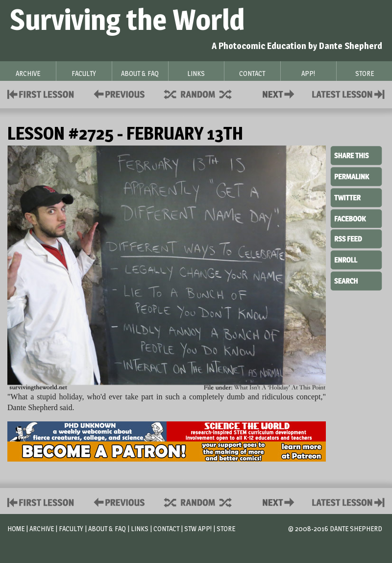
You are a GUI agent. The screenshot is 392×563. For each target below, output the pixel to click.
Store (226, 528)
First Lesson (41, 93)
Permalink (356, 176)
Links (140, 528)
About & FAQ (107, 528)
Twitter (356, 197)
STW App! (198, 528)
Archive (42, 528)
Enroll (356, 259)
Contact (280, 93)
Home (16, 528)
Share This (356, 156)
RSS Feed (356, 238)
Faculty (71, 528)
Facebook (356, 218)
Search (356, 280)
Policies (117, 93)
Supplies (204, 93)
